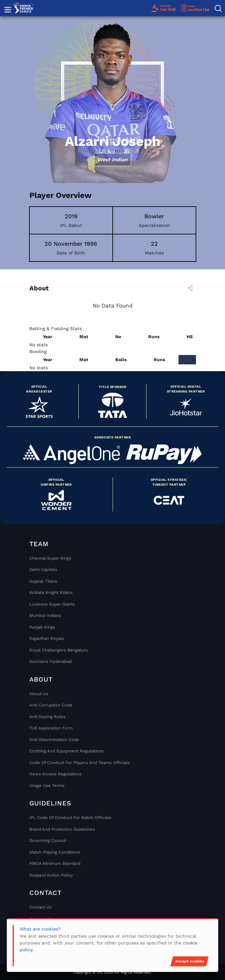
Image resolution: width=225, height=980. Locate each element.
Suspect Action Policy (51, 875)
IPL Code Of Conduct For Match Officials (70, 818)
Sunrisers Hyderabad (51, 661)
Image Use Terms (47, 786)
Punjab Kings (42, 627)
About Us (39, 694)
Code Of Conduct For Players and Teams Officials (80, 763)
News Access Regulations (56, 774)
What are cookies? (40, 929)
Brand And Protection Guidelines (62, 829)
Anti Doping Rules (47, 717)
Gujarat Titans (43, 581)
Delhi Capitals (43, 570)
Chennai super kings (50, 558)
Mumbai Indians (45, 615)
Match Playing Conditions (55, 852)
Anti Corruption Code (51, 705)
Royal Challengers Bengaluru (59, 650)
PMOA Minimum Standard (55, 863)
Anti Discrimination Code (54, 740)
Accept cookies (189, 961)
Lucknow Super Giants (52, 604)
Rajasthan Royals (47, 638)
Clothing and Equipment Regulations (66, 751)
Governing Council (48, 840)
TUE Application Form (51, 728)
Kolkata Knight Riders (51, 592)
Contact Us (41, 907)
